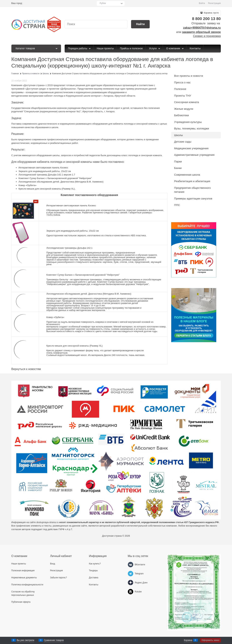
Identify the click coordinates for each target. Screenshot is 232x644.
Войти (202, 3)
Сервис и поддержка (207, 36)
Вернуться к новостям (26, 369)
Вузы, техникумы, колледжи (192, 128)
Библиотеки (182, 115)
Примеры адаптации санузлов (193, 198)
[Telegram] (131, 574)
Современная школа (187, 175)
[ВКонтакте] (131, 565)
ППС (177, 205)
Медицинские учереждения (191, 148)
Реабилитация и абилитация (192, 181)
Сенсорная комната (187, 102)
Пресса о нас (183, 82)
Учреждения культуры (188, 122)
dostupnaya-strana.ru (47, 522)
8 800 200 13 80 (206, 19)
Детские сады (183, 142)
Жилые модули (184, 109)
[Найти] (140, 24)
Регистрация (214, 3)
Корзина (188, 640)
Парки (178, 161)
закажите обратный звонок (201, 32)
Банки (178, 168)
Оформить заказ (210, 640)
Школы (179, 135)
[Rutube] (131, 592)
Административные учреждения (194, 155)
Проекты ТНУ (183, 96)
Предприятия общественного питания (193, 190)
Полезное (180, 89)
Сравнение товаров (54, 640)
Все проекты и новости (189, 76)
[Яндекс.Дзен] (131, 583)
